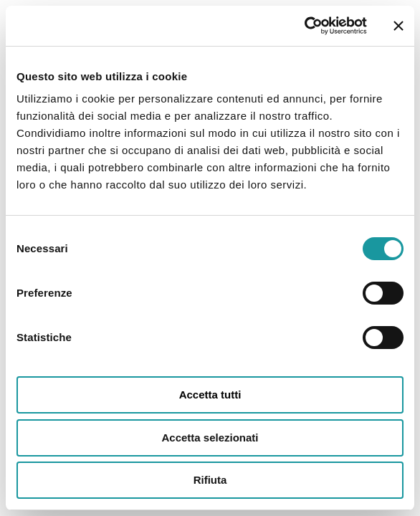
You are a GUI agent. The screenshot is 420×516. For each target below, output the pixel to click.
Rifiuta (210, 480)
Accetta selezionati (210, 438)
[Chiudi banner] (398, 26)
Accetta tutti (210, 395)
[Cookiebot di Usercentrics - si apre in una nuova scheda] (304, 26)
